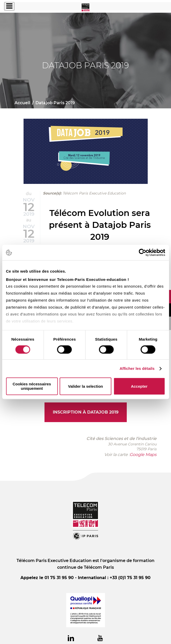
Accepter (139, 386)
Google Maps (143, 455)
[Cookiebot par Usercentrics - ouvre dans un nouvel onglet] (142, 252)
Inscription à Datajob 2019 (86, 412)
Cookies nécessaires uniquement (32, 386)
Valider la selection (85, 386)
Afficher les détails (137, 368)
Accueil (22, 103)
